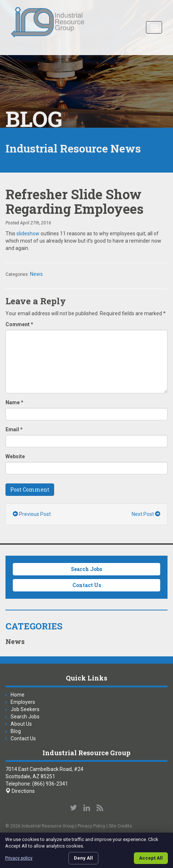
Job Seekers (25, 709)
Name (14, 402)
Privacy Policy (91, 826)
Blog (16, 731)
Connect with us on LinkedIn (87, 808)
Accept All (151, 858)
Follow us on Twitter (74, 808)
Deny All (83, 858)
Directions (20, 791)
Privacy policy (19, 858)
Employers (23, 702)
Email (14, 429)
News (36, 274)
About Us (21, 724)
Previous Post (32, 514)
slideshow (28, 234)
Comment (19, 324)
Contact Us (87, 585)
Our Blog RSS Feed (100, 808)
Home (18, 695)
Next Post (146, 514)
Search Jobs (86, 569)
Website (15, 456)
